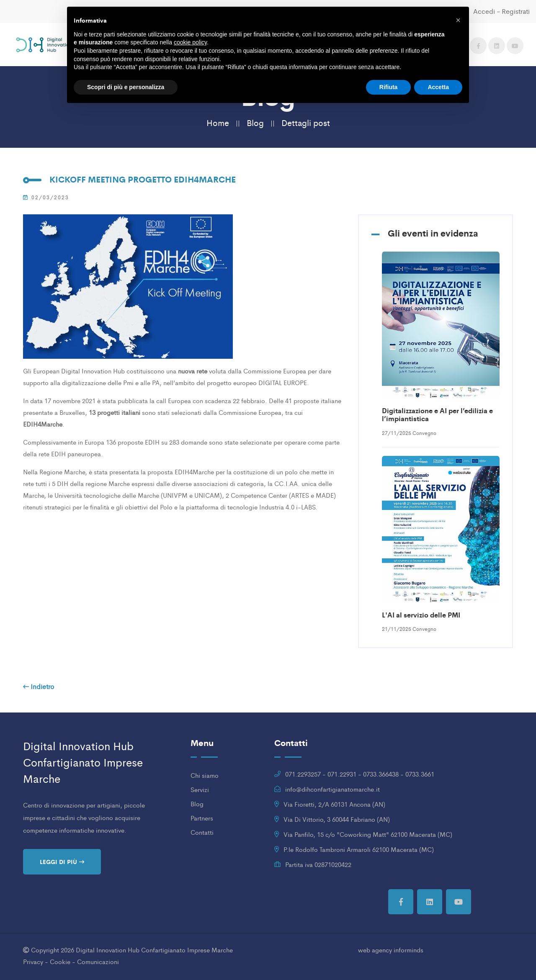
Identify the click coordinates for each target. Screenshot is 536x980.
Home (218, 122)
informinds (408, 950)
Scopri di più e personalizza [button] (126, 87)
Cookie (60, 961)
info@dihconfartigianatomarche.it (332, 789)
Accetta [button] (438, 87)
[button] (458, 20)
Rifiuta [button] (389, 87)
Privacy (33, 961)
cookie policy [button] (190, 42)
